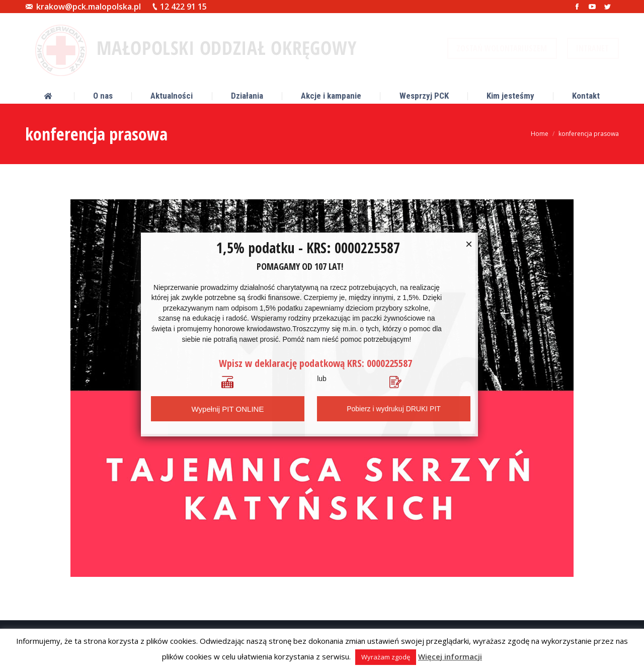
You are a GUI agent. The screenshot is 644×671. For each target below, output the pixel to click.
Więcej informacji (450, 656)
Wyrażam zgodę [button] (386, 657)
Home (540, 134)
